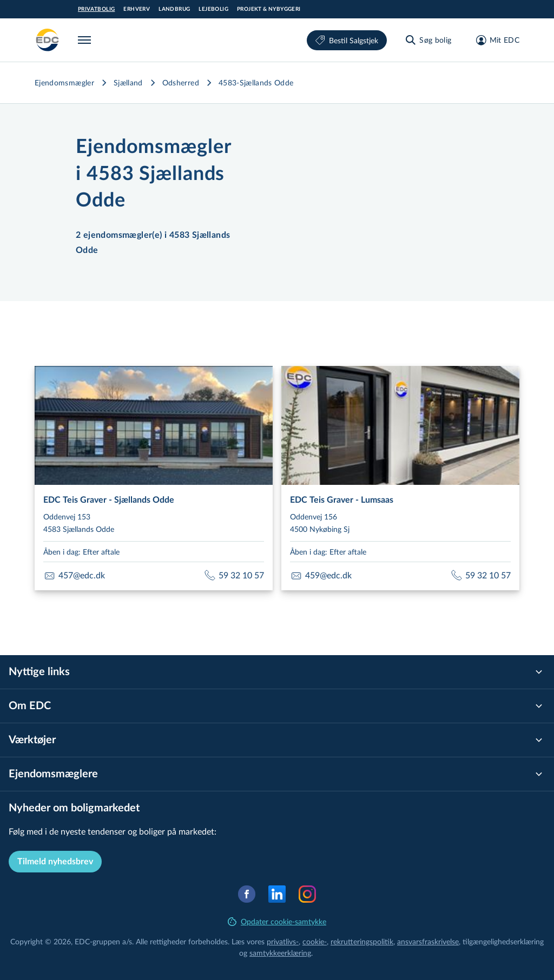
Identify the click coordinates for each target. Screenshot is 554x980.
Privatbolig (96, 9)
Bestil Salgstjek (347, 40)
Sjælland (128, 82)
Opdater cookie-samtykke (277, 921)
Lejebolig (213, 9)
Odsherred (181, 82)
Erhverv (137, 9)
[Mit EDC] (494, 40)
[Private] (48, 40)
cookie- (315, 941)
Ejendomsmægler (64, 82)
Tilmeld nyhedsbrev (55, 862)
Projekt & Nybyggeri (269, 9)
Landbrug (174, 9)
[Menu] (87, 40)
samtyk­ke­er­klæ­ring (280, 953)
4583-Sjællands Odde (256, 82)
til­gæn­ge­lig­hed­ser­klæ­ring (503, 941)
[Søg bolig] (428, 40)
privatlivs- (283, 941)
